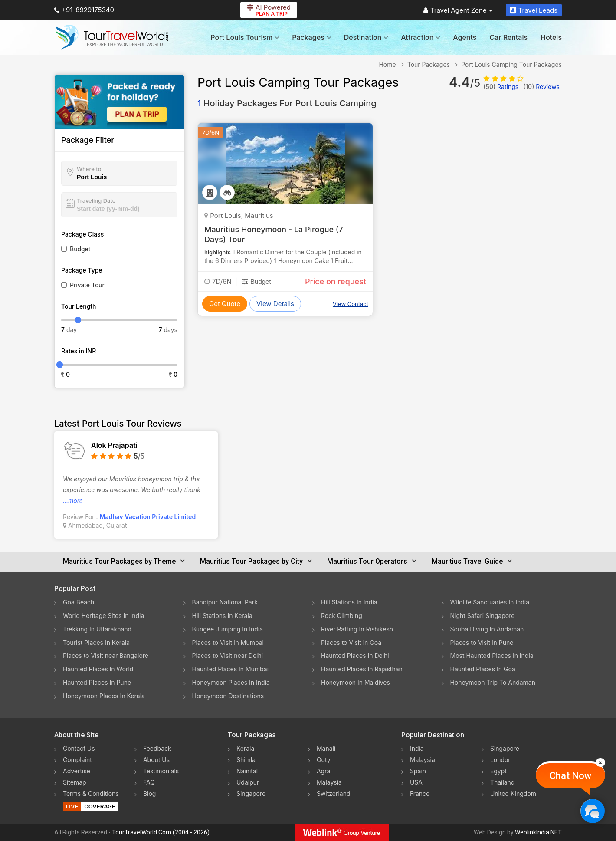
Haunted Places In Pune (97, 683)
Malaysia (329, 783)
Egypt (498, 771)
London (501, 760)
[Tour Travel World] (112, 37)
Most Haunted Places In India (492, 656)
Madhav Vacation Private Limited (148, 517)
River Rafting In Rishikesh (357, 629)
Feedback (157, 749)
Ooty (324, 760)
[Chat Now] (592, 811)
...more (73, 501)
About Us (156, 760)
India (417, 749)
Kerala (245, 749)
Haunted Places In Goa (483, 669)
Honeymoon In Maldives (356, 683)
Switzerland (334, 794)
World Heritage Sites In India (104, 616)
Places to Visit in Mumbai (228, 642)
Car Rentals (508, 37)
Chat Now (570, 776)
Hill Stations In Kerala (222, 616)
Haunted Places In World (98, 669)
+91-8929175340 (84, 10)
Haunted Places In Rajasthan (362, 669)
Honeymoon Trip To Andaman (493, 683)
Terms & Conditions (91, 794)
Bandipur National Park (225, 602)
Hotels (551, 37)
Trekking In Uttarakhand (97, 629)
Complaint (77, 760)
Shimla (246, 760)
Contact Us (79, 749)
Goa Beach (79, 602)
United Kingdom (513, 794)
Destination (366, 37)
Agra (323, 771)
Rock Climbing (342, 616)
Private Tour (87, 285)
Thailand (503, 783)
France (420, 794)
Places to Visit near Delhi (228, 656)
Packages (311, 37)
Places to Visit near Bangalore (106, 656)
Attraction (420, 37)
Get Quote (225, 304)
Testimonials (161, 771)
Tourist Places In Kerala (96, 642)
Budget (80, 249)
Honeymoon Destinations (228, 696)
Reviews (541, 87)
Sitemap (75, 783)
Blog (150, 794)
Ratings (501, 87)
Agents (465, 37)
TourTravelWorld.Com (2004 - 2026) (161, 833)
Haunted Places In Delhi (355, 656)
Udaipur (248, 783)
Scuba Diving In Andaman (487, 629)
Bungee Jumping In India (228, 629)
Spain (418, 771)
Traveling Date (96, 200)
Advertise (77, 771)
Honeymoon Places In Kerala (104, 696)
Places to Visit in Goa (351, 642)
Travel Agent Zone (458, 10)
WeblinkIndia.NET (538, 833)
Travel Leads (534, 10)
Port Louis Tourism (245, 37)
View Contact (351, 304)
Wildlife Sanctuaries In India (490, 602)
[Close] (600, 762)
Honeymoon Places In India (231, 683)
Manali (326, 749)
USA (416, 783)
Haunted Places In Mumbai (231, 669)
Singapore (251, 794)
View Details (275, 304)
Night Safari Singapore (483, 616)
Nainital (247, 771)
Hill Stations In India (349, 602)
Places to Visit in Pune (482, 642)
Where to (89, 169)
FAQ (149, 783)
